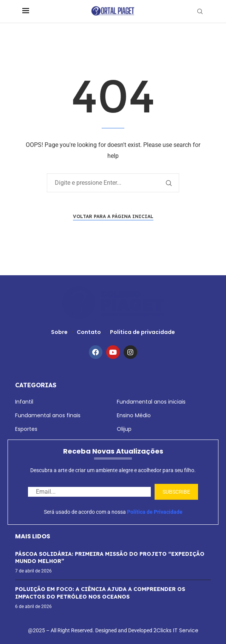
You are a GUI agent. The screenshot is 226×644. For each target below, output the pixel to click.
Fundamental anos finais (48, 415)
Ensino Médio (134, 415)
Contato (89, 332)
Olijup (124, 429)
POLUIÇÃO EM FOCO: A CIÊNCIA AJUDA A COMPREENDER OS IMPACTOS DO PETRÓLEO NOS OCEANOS (100, 593)
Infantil (24, 402)
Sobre (59, 332)
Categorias (36, 385)
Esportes (26, 429)
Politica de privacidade (142, 332)
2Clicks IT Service (176, 630)
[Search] (200, 12)
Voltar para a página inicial (113, 216)
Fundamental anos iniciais (151, 402)
